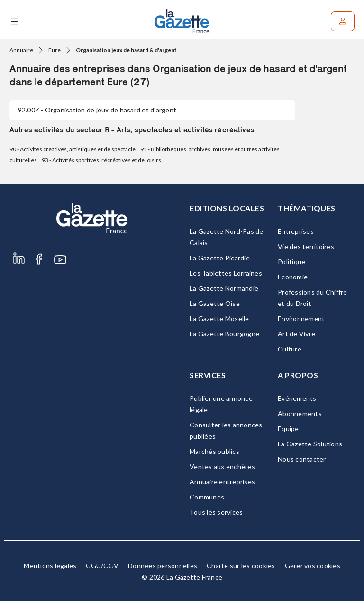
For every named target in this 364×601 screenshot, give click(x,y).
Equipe (288, 429)
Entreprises (296, 231)
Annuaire (21, 50)
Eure (55, 50)
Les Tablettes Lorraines (226, 273)
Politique (291, 262)
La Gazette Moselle (219, 319)
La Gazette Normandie (224, 288)
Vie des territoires (306, 246)
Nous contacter (302, 459)
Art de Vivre (296, 334)
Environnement (301, 319)
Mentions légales (50, 566)
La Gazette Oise (215, 303)
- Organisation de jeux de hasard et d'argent (97, 110)
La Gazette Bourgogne (224, 334)
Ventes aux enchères (222, 467)
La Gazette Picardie (220, 258)
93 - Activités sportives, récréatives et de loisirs (101, 160)
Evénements (297, 398)
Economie (293, 277)
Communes (207, 497)
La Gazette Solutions (310, 444)
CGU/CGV (102, 566)
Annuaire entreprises (222, 482)
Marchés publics (214, 451)
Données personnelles (163, 566)
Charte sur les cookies (241, 566)
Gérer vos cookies (313, 566)
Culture (290, 349)
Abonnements (300, 413)
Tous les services (216, 512)
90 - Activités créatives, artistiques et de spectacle (73, 149)
